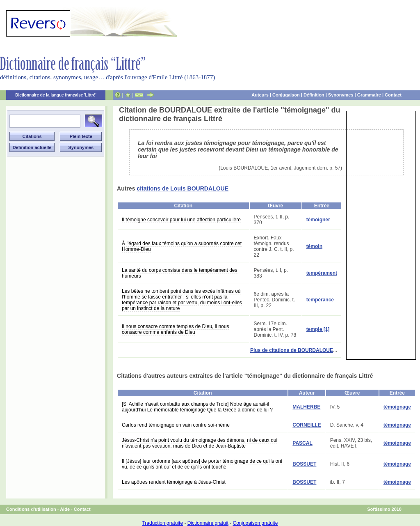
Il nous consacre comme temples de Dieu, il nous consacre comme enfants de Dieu (175, 329)
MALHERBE (306, 407)
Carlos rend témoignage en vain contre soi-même (176, 425)
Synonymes (341, 95)
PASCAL (302, 443)
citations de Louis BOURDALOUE (183, 188)
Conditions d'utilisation (31, 509)
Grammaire (369, 95)
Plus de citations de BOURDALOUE (292, 350)
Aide (65, 509)
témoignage (397, 407)
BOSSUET (304, 464)
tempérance (320, 300)
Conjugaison (286, 95)
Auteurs (260, 95)
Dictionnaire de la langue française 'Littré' (56, 95)
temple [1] (318, 329)
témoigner (318, 220)
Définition (314, 95)
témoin (314, 246)
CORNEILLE (307, 425)
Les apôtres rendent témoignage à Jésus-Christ (174, 482)
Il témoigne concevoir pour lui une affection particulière (181, 220)
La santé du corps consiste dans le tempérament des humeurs (180, 273)
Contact (393, 95)
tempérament (322, 273)
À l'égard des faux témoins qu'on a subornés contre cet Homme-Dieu (182, 246)
